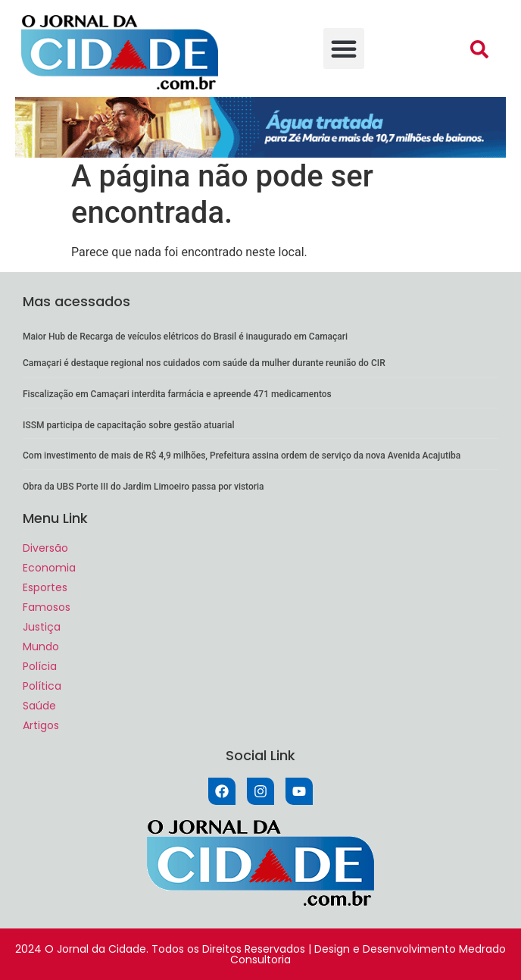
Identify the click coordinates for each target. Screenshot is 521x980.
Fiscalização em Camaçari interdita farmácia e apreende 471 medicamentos (177, 394)
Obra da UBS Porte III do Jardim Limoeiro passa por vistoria (144, 487)
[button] (344, 49)
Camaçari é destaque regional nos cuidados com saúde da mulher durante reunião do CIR (204, 363)
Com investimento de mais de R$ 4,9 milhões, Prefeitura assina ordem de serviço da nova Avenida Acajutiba (242, 456)
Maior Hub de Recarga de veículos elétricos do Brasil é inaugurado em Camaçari (186, 337)
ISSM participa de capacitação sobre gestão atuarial (129, 425)
